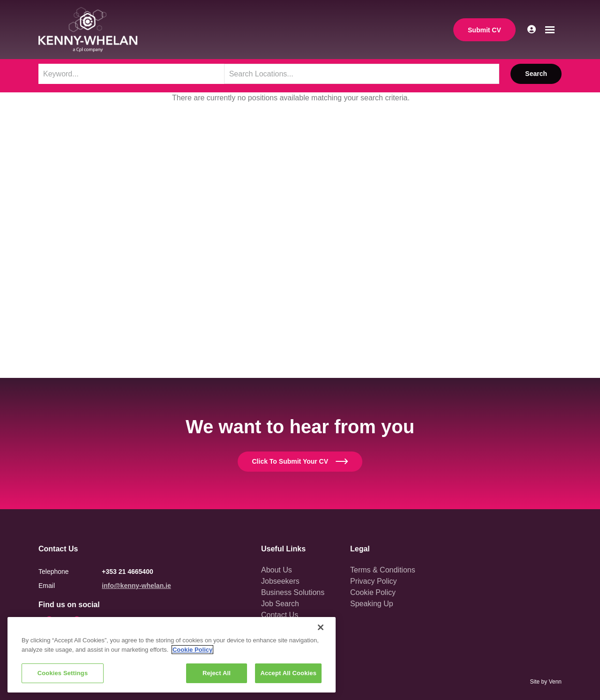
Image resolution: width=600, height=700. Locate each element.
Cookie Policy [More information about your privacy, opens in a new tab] (192, 650)
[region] (172, 655)
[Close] (321, 627)
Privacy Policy (374, 581)
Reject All (217, 673)
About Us (277, 570)
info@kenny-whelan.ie (136, 586)
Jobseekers (280, 581)
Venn (555, 682)
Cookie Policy (373, 592)
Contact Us (280, 615)
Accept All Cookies (288, 673)
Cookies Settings (63, 673)
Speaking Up (372, 604)
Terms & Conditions (383, 570)
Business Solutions (293, 592)
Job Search (280, 604)
